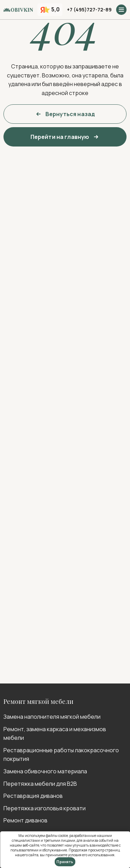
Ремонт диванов (25, 820)
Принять (65, 862)
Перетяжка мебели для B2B (40, 784)
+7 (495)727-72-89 (89, 10)
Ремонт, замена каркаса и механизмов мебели (55, 734)
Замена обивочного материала (45, 771)
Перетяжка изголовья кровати (45, 808)
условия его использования (91, 855)
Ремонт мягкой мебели (38, 701)
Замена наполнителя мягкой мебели (52, 717)
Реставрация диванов (33, 796)
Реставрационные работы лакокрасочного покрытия (61, 755)
